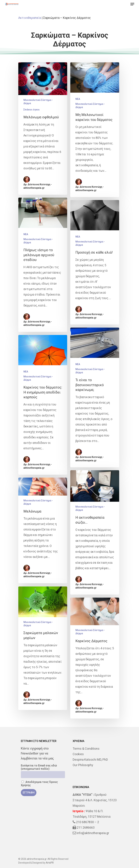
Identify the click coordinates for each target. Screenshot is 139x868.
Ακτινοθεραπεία (30, 18)
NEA (78, 99)
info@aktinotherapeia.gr (93, 833)
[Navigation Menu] (132, 4)
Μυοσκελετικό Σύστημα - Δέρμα (38, 102)
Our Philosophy (83, 765)
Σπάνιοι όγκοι (32, 110)
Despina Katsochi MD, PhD (90, 760)
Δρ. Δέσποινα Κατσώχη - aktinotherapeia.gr (38, 186)
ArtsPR (50, 863)
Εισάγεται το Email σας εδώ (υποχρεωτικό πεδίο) (39, 767)
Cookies (78, 754)
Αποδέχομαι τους (39, 784)
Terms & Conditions (86, 749)
